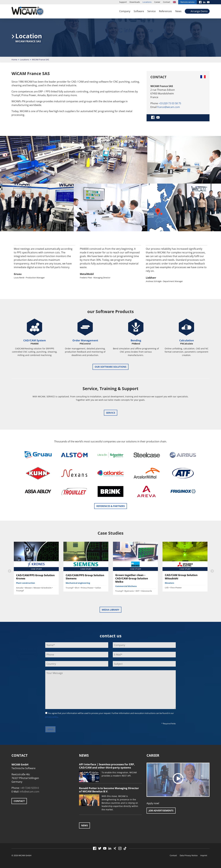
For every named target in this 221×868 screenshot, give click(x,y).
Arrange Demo (199, 11)
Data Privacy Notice (189, 855)
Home (14, 60)
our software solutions (110, 367)
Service (151, 11)
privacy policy (51, 717)
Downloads (135, 2)
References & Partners (111, 506)
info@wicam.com (29, 792)
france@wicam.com (169, 107)
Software (139, 11)
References (165, 11)
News (178, 11)
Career (157, 2)
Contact (167, 2)
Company (125, 11)
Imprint (204, 855)
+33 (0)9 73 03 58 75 (170, 103)
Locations (147, 2)
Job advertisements (161, 810)
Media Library (110, 610)
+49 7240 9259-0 (30, 788)
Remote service (187, 2)
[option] (45, 264)
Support (123, 2)
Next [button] (212, 571)
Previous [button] (9, 571)
